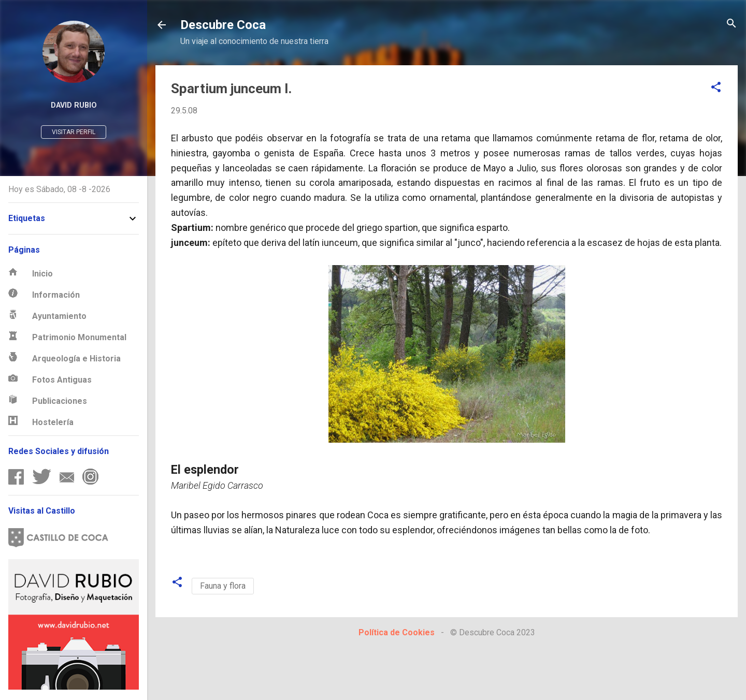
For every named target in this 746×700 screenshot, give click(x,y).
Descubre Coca (223, 25)
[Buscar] (731, 24)
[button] (716, 88)
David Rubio (74, 105)
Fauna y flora (223, 586)
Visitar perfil (74, 132)
